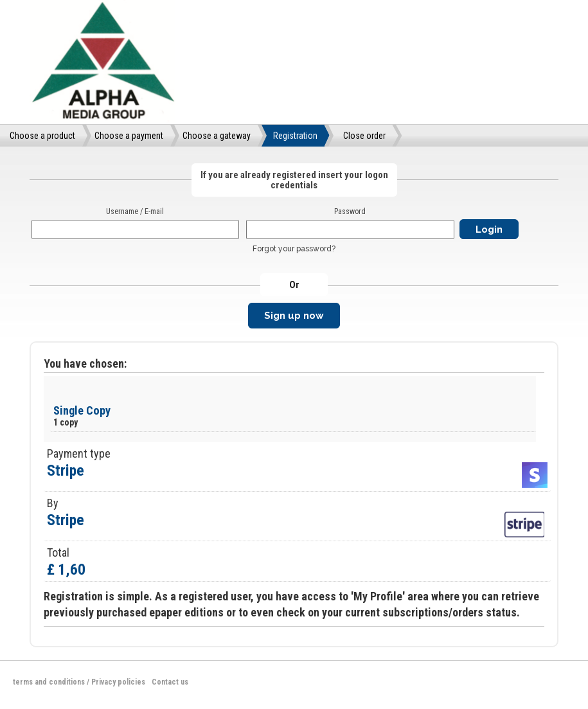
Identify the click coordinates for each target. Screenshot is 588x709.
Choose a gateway (217, 136)
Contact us (170, 682)
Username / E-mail (135, 211)
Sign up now (294, 316)
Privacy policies (118, 682)
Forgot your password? (294, 249)
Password (350, 211)
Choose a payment (129, 136)
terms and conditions (49, 682)
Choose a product (42, 136)
